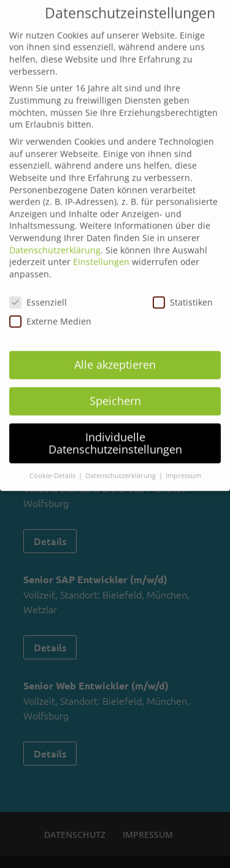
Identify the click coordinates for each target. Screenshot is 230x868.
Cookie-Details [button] (53, 468)
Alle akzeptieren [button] (115, 356)
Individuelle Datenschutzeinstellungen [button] (115, 435)
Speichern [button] (115, 392)
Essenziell (38, 294)
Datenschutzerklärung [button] (121, 468)
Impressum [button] (183, 468)
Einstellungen (101, 254)
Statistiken (183, 294)
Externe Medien (50, 313)
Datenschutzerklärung (55, 242)
